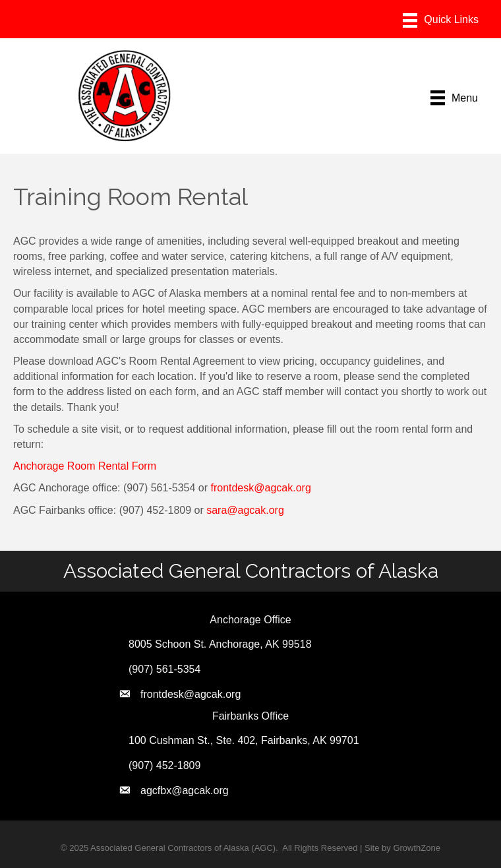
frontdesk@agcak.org (260, 488)
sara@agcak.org (245, 510)
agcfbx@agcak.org (185, 790)
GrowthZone (417, 848)
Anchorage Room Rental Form (85, 466)
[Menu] (441, 20)
